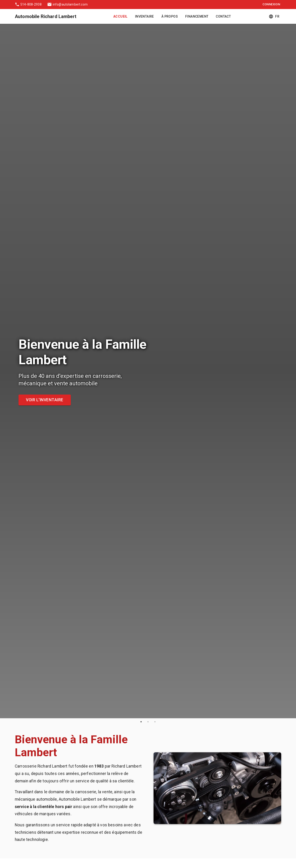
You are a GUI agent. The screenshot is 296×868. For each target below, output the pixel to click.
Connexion (271, 5)
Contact (223, 17)
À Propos (170, 17)
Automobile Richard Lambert (46, 16)
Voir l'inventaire (45, 400)
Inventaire (145, 17)
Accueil (120, 17)
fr (274, 17)
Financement (197, 17)
